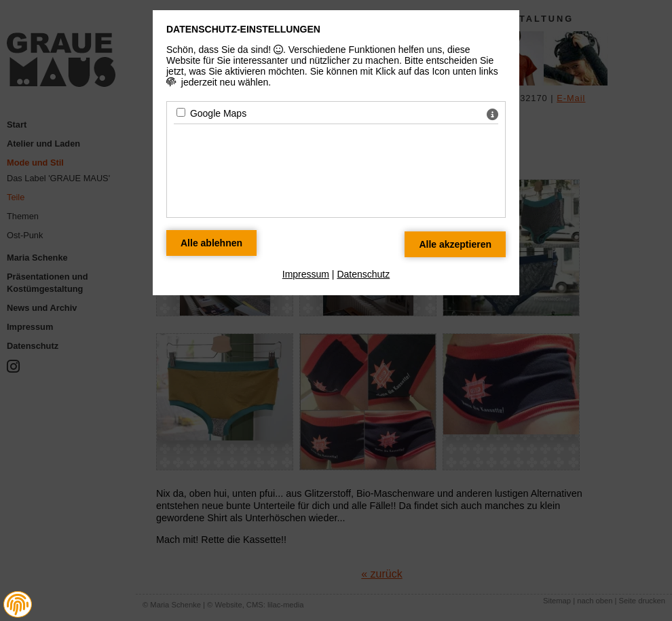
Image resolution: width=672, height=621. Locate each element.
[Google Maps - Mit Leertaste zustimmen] (181, 112)
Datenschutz (363, 274)
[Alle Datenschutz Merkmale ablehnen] (211, 243)
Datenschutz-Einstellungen (243, 29)
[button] (18, 605)
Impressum (306, 274)
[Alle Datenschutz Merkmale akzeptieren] (455, 244)
